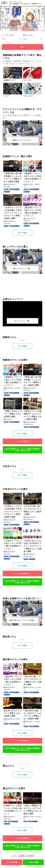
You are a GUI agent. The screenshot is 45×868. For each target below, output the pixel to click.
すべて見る (22, 233)
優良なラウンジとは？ (22, 140)
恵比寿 (26, 223)
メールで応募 (12, 862)
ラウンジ (32, 559)
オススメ (7, 192)
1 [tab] (23, 340)
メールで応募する (22, 441)
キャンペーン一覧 (22, 321)
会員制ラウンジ (14, 189)
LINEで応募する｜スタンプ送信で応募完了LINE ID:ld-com (22, 450)
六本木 (6, 226)
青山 (6, 821)
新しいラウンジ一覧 (22, 269)
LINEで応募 (33, 862)
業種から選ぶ (28, 35)
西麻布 (6, 189)
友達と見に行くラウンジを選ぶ (22, 620)
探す (22, 47)
